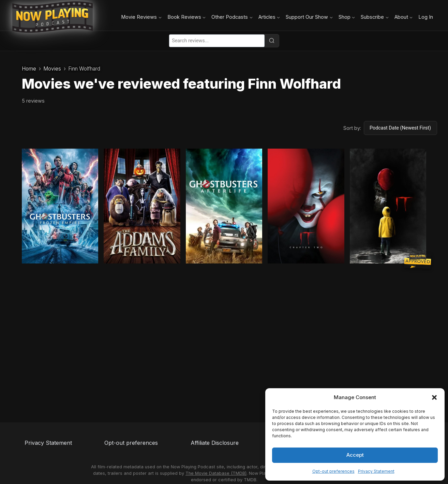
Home (29, 69)
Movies (52, 69)
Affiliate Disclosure (215, 443)
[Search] (272, 41)
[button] (434, 397)
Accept (355, 455)
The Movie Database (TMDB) (216, 473)
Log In (426, 17)
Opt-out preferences (333, 471)
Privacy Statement (376, 471)
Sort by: (352, 128)
